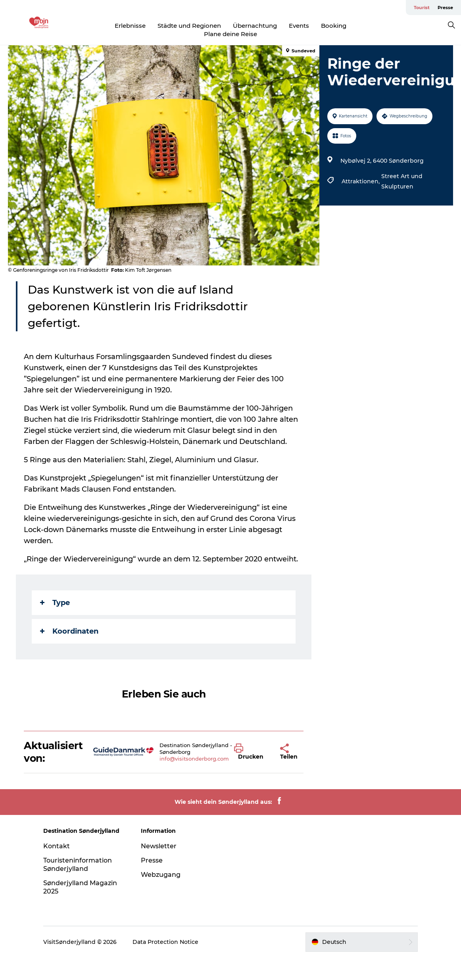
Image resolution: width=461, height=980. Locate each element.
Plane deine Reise (230, 34)
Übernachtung (255, 26)
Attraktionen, (361, 181)
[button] (251, 752)
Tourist (422, 8)
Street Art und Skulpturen (402, 181)
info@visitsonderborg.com (194, 759)
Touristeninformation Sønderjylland (78, 865)
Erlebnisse (130, 26)
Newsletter (159, 846)
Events (299, 26)
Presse (445, 8)
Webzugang (161, 875)
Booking (334, 26)
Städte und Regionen (189, 26)
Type (55, 603)
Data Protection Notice (165, 942)
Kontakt (57, 846)
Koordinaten (69, 631)
